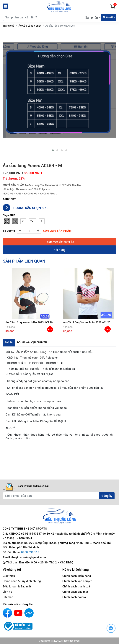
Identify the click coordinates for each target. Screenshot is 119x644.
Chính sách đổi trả (74, 597)
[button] (53, 150)
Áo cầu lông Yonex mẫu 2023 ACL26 (29, 322)
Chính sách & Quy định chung (22, 581)
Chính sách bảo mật (75, 592)
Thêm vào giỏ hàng (60, 242)
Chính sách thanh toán (77, 586)
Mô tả (9, 342)
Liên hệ (7, 592)
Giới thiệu (9, 576)
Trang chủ (9, 26)
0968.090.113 (30, 552)
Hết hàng (60, 250)
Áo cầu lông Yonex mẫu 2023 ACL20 (87, 322)
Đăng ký (107, 496)
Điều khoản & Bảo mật (17, 586)
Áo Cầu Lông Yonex (30, 26)
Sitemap (8, 597)
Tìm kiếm (109, 17)
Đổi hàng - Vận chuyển (32, 342)
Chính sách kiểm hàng (77, 576)
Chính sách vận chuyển (77, 581)
